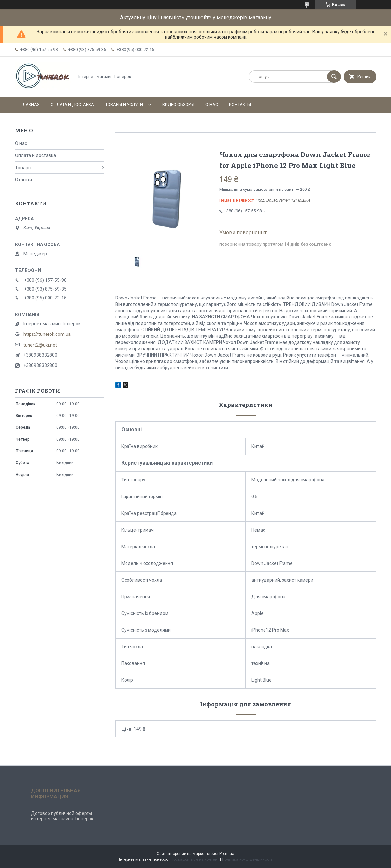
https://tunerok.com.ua (47, 334)
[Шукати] (334, 77)
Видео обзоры (178, 105)
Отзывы (24, 180)
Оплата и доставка (72, 105)
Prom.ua (227, 854)
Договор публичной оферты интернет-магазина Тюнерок (62, 816)
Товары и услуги (124, 105)
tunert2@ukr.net (40, 345)
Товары (23, 168)
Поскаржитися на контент (195, 859)
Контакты (240, 105)
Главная (30, 105)
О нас (212, 105)
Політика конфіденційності (247, 859)
